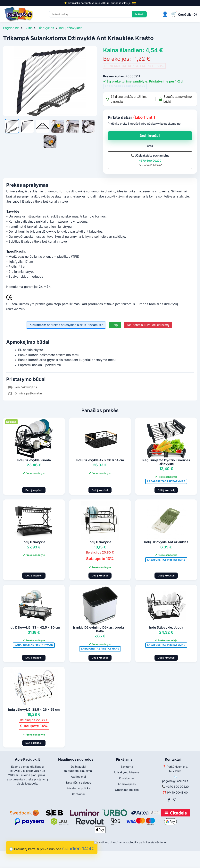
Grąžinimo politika (127, 790)
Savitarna (127, 767)
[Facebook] (169, 800)
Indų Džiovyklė (34, 542)
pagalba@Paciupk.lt (175, 781)
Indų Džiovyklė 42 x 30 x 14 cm (100, 460)
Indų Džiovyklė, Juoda (34, 460)
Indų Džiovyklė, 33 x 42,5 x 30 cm (34, 627)
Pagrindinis (11, 28)
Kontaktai (78, 794)
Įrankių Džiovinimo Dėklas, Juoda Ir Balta (100, 629)
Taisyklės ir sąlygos (78, 782)
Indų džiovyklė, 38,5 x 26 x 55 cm (34, 709)
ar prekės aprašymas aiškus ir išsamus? (66, 325)
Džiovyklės (46, 28)
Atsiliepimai (78, 777)
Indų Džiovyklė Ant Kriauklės (166, 542)
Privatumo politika (78, 788)
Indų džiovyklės (71, 28)
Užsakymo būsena (127, 772)
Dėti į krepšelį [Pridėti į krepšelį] (34, 490)
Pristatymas (127, 778)
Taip (115, 325)
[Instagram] (174, 800)
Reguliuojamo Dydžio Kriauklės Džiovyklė (166, 462)
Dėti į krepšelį (150, 136)
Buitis (29, 28)
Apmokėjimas (127, 784)
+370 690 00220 (150, 161)
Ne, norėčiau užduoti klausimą (148, 325)
